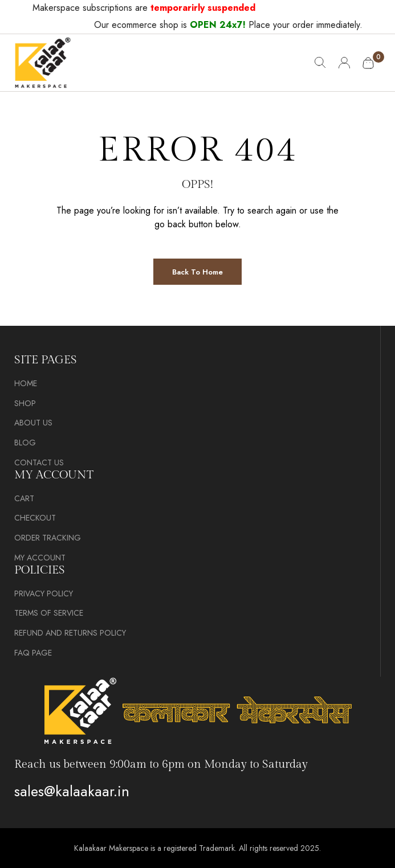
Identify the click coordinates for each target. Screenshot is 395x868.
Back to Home (198, 272)
